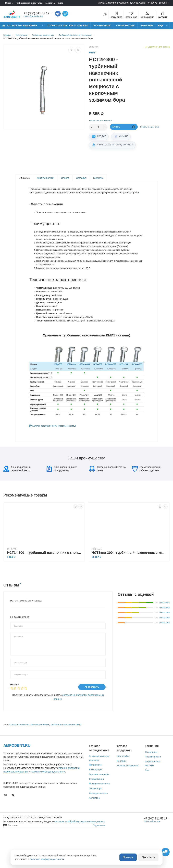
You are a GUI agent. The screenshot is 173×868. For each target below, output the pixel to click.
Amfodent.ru (17, 777)
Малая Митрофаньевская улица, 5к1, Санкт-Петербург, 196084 (132, 3)
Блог (60, 3)
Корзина (163, 15)
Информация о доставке (29, 3)
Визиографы (95, 801)
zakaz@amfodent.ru (34, 17)
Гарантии (98, 180)
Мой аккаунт (147, 15)
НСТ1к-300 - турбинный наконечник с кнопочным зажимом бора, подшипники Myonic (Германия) (45, 583)
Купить (124, 130)
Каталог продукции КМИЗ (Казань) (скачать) (56, 450)
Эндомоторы (96, 820)
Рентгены (147, 27)
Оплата (65, 180)
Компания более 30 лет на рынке (107, 500)
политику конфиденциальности (48, 803)
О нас (8, 3)
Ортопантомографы (99, 806)
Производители (153, 788)
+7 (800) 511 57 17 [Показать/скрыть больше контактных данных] (37, 14)
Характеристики (45, 180)
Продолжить (90, 718)
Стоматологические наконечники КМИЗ (29, 756)
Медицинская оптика (100, 815)
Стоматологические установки (68, 27)
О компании (151, 783)
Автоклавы (95, 829)
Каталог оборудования (20, 27)
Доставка (81, 180)
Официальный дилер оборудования (62, 500)
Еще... (161, 27)
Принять (131, 858)
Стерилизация (125, 27)
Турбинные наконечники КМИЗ (66, 756)
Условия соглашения (128, 797)
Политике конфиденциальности (47, 859)
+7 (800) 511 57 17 (154, 850)
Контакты (50, 3)
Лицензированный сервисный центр (17, 500)
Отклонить (150, 858)
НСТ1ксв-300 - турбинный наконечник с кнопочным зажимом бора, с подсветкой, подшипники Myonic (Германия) (130, 583)
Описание (24, 180)
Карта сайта (123, 788)
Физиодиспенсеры (98, 824)
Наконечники (102, 27)
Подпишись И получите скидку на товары (33, 849)
